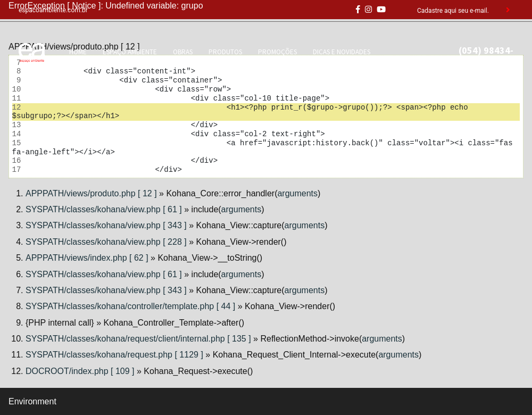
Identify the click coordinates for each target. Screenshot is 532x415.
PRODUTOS (225, 52)
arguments (297, 193)
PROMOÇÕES (277, 52)
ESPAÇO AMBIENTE (130, 52)
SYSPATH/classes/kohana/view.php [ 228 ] (106, 242)
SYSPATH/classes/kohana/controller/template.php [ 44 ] (130, 306)
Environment (32, 401)
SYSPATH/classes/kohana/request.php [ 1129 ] (114, 355)
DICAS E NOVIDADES (342, 52)
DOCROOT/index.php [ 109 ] (80, 371)
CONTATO (141, 63)
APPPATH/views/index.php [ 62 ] (87, 258)
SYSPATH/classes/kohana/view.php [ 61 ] (104, 209)
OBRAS (183, 52)
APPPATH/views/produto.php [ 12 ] (91, 193)
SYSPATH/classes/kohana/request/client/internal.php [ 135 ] (138, 339)
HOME (78, 52)
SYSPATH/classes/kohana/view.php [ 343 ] (106, 225)
